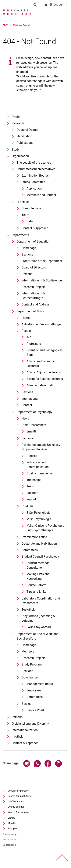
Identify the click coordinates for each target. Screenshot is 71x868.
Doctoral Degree (27, 130)
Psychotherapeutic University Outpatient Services (41, 447)
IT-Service (23, 202)
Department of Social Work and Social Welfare (38, 636)
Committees (30, 550)
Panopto (12, 828)
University (8, 25)
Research (18, 123)
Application (34, 188)
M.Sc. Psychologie (39, 519)
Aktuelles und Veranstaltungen (42, 324)
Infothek (17, 737)
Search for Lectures (18, 812)
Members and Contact (41, 195)
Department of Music (31, 311)
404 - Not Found (36, 25)
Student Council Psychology (40, 557)
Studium (27, 506)
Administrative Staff (40, 385)
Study (16, 150)
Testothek (28, 610)
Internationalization (25, 730)
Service (26, 704)
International (30, 399)
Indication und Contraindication (38, 465)
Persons (27, 274)
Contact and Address (35, 304)
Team (25, 215)
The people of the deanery (34, 163)
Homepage (29, 248)
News (25, 418)
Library (11, 818)
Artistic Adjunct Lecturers (43, 372)
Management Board (40, 684)
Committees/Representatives (36, 169)
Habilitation (24, 136)
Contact (27, 405)
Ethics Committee (33, 182)
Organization (20, 156)
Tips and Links (36, 592)
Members (28, 651)
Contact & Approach (35, 228)
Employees (34, 690)
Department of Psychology (34, 412)
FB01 (20, 25)
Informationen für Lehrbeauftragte (33, 296)
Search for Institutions (20, 796)
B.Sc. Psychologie (38, 513)
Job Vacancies (16, 801)
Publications (25, 143)
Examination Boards (35, 176)
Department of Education (33, 242)
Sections (27, 254)
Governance (30, 677)
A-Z (29, 337)
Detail (30, 221)
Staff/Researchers (34, 425)
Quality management (41, 473)
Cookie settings (16, 807)
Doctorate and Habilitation (39, 544)
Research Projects (34, 287)
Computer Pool (32, 208)
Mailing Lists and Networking (38, 576)
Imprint (31, 499)
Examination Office (34, 537)
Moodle (12, 823)
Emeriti (31, 431)
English (59, 4)
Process (32, 456)
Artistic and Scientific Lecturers (41, 364)
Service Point (35, 710)
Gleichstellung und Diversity (30, 724)
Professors (34, 344)
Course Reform (36, 585)
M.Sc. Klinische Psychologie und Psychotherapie (45, 528)
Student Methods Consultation (38, 565)
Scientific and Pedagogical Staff (44, 352)
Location (32, 493)
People (26, 331)
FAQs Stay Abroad (39, 627)
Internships (34, 480)
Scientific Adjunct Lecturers (45, 379)
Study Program (32, 664)
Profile (16, 117)
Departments (20, 235)
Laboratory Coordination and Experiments (41, 601)
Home (26, 318)
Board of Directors (34, 267)
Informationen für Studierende (42, 280)
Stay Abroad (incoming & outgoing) (38, 618)
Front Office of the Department (42, 261)
